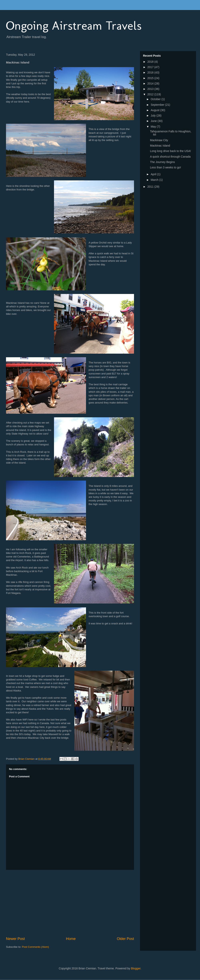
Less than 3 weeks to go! (165, 167)
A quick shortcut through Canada (170, 157)
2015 (151, 78)
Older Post (125, 939)
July (153, 116)
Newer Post (15, 939)
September (158, 105)
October (156, 99)
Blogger (136, 968)
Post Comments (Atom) (35, 947)
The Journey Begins (162, 162)
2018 (151, 62)
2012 (151, 94)
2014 (151, 84)
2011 (151, 187)
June (154, 121)
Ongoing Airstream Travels (74, 26)
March (155, 180)
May (154, 127)
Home (71, 939)
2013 (151, 89)
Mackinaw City (159, 140)
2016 (151, 72)
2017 (151, 67)
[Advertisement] (70, 903)
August (155, 110)
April (154, 174)
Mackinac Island (160, 146)
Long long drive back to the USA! (170, 151)
